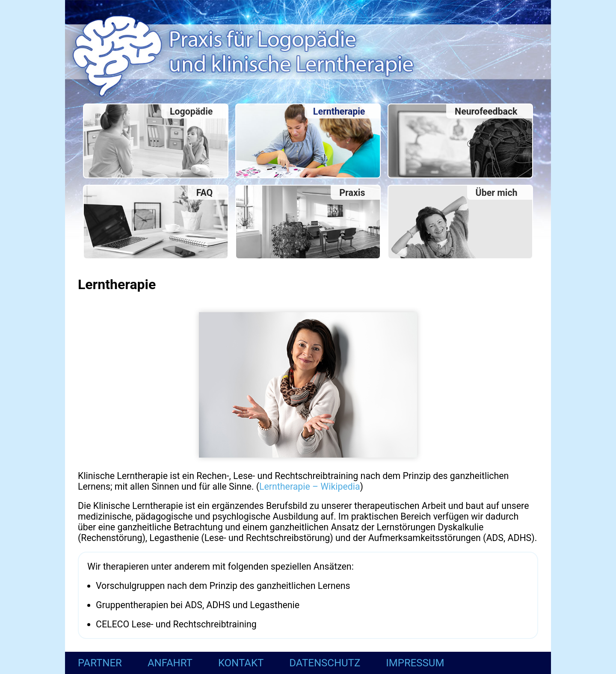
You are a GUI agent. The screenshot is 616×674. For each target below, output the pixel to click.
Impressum (415, 663)
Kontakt (241, 663)
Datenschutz (325, 663)
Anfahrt (170, 663)
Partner (100, 663)
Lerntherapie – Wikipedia (310, 486)
